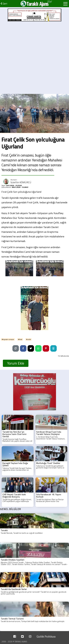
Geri (4, 4)
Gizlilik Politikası (46, 636)
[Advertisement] (34, 58)
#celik (28, 339)
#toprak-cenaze (8, 339)
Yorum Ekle (16, 363)
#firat (20, 339)
